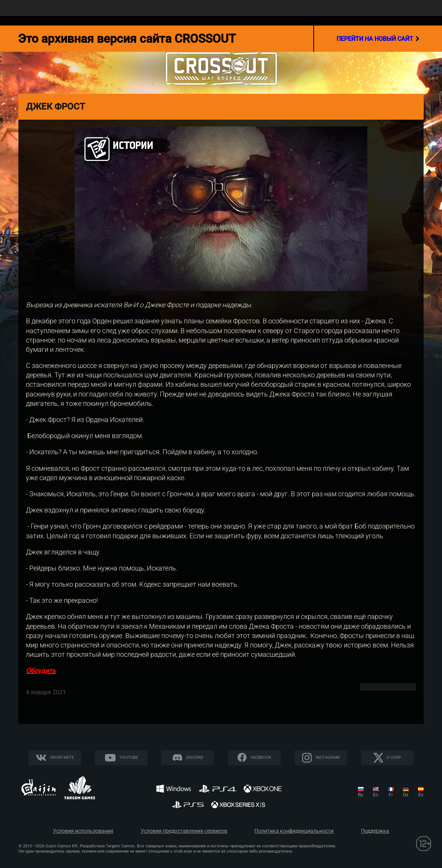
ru (361, 795)
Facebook (261, 758)
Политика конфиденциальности (294, 831)
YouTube (129, 758)
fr (391, 795)
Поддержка (375, 831)
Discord (195, 758)
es (421, 795)
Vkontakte (62, 758)
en (376, 795)
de (406, 795)
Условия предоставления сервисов (184, 831)
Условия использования (83, 831)
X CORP (394, 758)
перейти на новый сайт (378, 39)
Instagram (328, 758)
